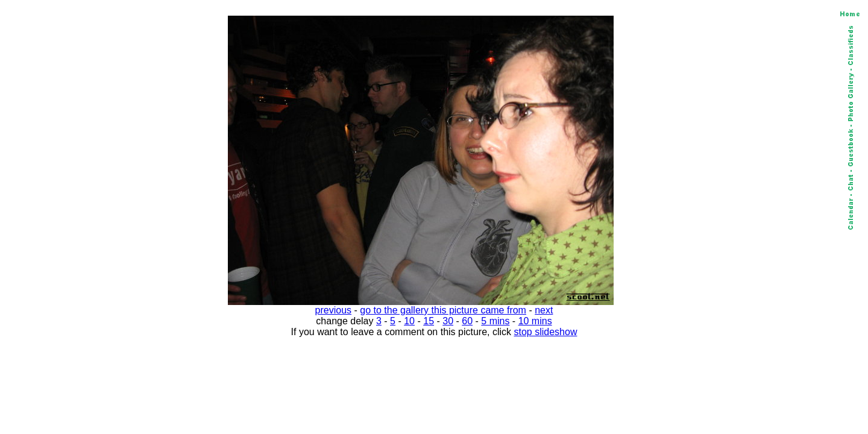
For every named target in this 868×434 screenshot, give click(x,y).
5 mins (495, 321)
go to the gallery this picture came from (443, 310)
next (544, 310)
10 (409, 321)
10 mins (535, 321)
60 (467, 321)
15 (429, 321)
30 (448, 321)
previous (333, 310)
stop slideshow (546, 332)
